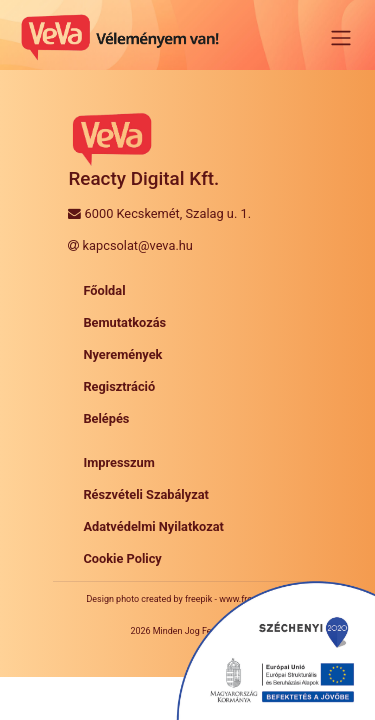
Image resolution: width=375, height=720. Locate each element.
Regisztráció (119, 386)
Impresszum (118, 462)
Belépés (106, 418)
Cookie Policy (122, 558)
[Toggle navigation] (340, 38)
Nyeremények (122, 354)
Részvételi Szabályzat (146, 494)
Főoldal (104, 290)
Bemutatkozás (124, 322)
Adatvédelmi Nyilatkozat (153, 526)
